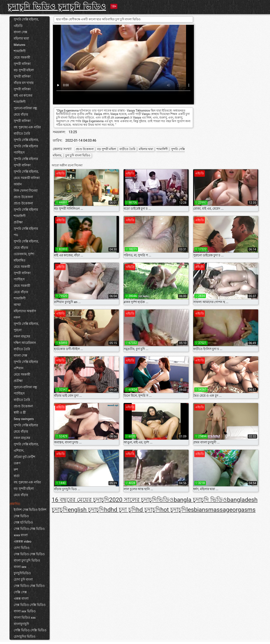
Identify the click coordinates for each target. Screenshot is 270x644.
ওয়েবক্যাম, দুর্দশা (24, 254)
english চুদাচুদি (86, 510)
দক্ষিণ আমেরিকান (25, 343)
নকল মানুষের (22, 336)
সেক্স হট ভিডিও (23, 522)
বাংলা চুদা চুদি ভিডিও (27, 561)
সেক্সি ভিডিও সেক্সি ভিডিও (30, 630)
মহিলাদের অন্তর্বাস (25, 311)
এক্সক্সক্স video (23, 541)
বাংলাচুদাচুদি (21, 624)
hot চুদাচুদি (173, 510)
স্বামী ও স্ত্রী (20, 413)
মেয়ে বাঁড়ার (21, 115)
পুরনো (18, 330)
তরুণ (17, 463)
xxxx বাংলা (21, 535)
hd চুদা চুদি (124, 510)
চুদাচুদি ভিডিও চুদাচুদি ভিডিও (57, 7)
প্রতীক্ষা (18, 222)
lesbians (197, 510)
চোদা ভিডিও (22, 548)
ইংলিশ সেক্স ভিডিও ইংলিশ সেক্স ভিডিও (30, 513)
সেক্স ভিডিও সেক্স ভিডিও (29, 529)
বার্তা (17, 476)
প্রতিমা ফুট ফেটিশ (24, 457)
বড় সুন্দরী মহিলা (24, 70)
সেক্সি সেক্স (20, 592)
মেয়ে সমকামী (22, 57)
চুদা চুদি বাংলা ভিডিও (78, 155)
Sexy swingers (24, 419)
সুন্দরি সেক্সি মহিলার (26, 146)
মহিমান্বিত (20, 260)
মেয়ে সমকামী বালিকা (27, 178)
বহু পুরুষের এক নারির (27, 127)
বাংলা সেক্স (20, 32)
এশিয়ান (19, 368)
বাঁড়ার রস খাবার (24, 83)
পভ (16, 235)
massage (220, 510)
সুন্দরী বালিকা (22, 64)
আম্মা (17, 305)
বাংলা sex (20, 567)
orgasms (244, 510)
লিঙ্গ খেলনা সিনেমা (26, 191)
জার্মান (18, 184)
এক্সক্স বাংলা (21, 599)
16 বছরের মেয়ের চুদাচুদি (80, 500)
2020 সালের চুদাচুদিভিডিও (141, 500)
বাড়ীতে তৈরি (22, 134)
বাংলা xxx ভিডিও (25, 611)
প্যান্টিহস (19, 153)
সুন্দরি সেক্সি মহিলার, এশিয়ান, (26, 447)
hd (107, 510)
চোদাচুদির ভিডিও (25, 637)
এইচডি (18, 26)
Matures (20, 45)
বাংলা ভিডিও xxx (25, 618)
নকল (17, 317)
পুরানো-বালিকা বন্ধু (25, 108)
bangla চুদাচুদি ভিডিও (200, 500)
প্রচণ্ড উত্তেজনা (23, 197)
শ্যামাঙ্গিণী (20, 51)
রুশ (16, 470)
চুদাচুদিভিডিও (22, 573)
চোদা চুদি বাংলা (23, 580)
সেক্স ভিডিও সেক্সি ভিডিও (30, 605)
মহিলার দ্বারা (21, 38)
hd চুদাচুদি (148, 510)
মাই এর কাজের (23, 96)
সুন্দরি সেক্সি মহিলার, (26, 19)
